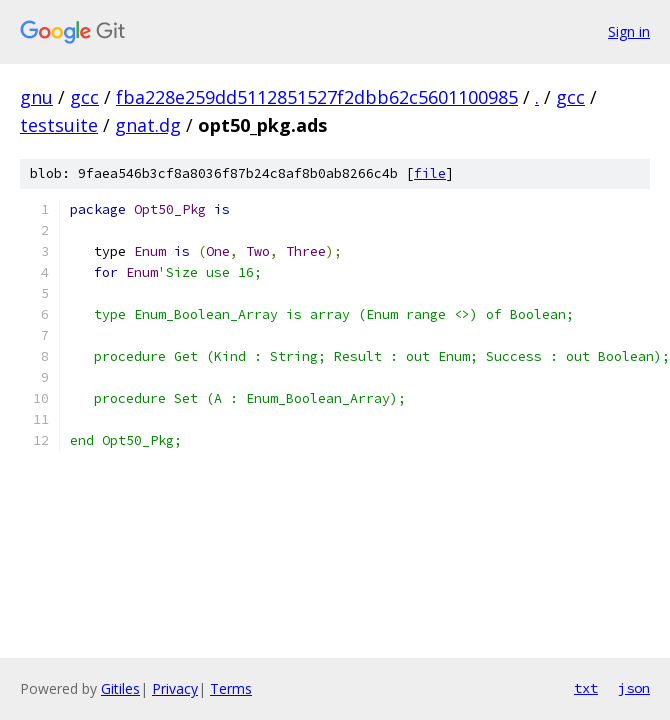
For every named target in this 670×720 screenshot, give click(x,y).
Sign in (629, 31)
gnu (36, 97)
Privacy (175, 688)
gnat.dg (148, 125)
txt (586, 688)
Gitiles (120, 688)
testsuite (59, 125)
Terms (231, 688)
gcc (84, 97)
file (430, 173)
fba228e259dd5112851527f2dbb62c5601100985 (317, 97)
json (634, 688)
